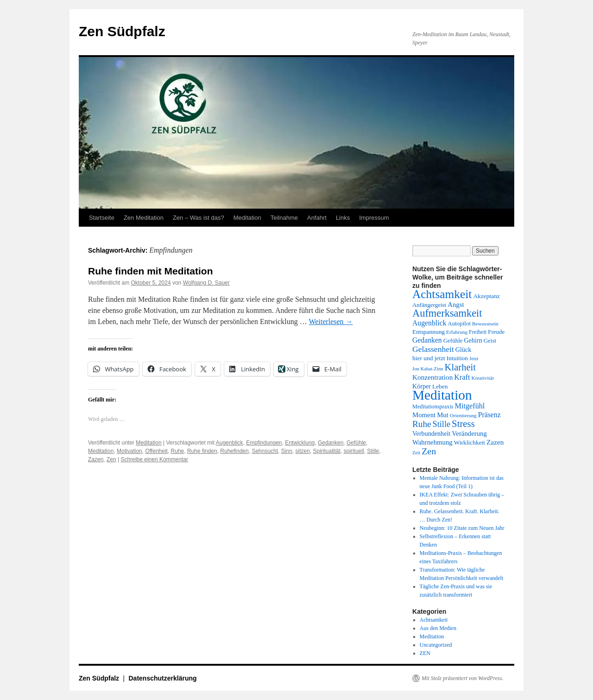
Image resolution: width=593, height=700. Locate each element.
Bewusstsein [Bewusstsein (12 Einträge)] (485, 324)
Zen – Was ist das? (199, 218)
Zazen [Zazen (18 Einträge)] (495, 442)
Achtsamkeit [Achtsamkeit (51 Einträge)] (442, 294)
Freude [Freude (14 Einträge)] (496, 332)
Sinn (287, 451)
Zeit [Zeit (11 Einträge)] (416, 453)
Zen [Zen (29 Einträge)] (429, 451)
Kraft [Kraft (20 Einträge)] (462, 377)
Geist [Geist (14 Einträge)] (490, 340)
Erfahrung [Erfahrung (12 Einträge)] (457, 332)
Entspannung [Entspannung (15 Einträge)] (429, 332)
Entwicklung (300, 443)
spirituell (354, 451)
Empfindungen (264, 443)
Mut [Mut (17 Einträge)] (443, 415)
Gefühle (356, 443)
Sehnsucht (265, 451)
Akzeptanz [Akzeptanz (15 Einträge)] (486, 296)
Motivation (129, 451)
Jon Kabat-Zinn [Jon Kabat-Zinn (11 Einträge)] (428, 369)
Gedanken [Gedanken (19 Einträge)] (427, 340)
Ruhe (178, 451)
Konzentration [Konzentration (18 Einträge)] (432, 377)
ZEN (425, 653)
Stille (373, 451)
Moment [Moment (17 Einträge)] (424, 415)
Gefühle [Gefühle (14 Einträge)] (453, 340)
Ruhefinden (234, 451)
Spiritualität (327, 451)
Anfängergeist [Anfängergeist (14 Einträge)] (429, 305)
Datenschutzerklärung (163, 678)
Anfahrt (317, 218)
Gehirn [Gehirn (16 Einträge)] (473, 340)
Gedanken (331, 443)
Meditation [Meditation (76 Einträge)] (442, 395)
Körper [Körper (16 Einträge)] (422, 386)
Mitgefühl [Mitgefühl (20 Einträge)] (470, 406)
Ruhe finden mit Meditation (150, 271)
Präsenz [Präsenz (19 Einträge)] (489, 415)
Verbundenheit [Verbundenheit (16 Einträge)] (431, 433)
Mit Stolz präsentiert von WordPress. (462, 678)
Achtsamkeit (434, 620)
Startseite (102, 218)
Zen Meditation (144, 218)
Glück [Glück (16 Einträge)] (463, 350)
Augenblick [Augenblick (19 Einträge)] (429, 323)
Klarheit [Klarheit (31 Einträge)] (460, 367)
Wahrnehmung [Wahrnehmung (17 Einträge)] (432, 442)
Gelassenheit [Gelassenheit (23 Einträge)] (433, 349)
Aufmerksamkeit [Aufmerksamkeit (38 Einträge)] (447, 313)
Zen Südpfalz (122, 31)
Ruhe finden (202, 451)
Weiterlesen (331, 321)
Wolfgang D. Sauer (206, 283)
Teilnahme (284, 218)
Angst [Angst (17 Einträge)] (456, 305)
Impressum (374, 218)
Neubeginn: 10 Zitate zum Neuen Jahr (462, 528)
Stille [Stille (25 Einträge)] (442, 424)
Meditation (247, 218)
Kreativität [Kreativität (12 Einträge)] (483, 378)
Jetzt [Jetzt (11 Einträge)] (474, 359)
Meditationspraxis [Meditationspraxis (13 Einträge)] (433, 407)
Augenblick (230, 443)
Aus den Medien (438, 628)
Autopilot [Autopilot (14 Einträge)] (459, 323)
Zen (111, 459)
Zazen (96, 459)
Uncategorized (436, 645)
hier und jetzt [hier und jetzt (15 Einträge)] (429, 358)
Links (343, 218)
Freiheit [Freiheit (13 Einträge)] (478, 332)
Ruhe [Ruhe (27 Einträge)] (422, 424)
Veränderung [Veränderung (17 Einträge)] (469, 433)
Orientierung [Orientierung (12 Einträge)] (463, 415)
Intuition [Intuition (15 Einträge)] (457, 358)
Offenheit (156, 451)
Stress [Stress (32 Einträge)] (463, 423)
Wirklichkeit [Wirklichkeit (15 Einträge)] (470, 442)
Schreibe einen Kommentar (155, 459)
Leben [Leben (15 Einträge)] (440, 386)
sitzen (302, 451)
